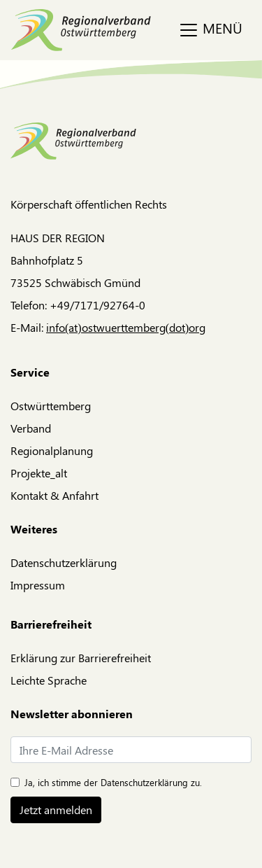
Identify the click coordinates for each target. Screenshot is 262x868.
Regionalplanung (52, 450)
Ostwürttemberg (51, 406)
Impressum (38, 585)
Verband (31, 428)
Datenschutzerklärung (64, 562)
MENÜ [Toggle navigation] (210, 29)
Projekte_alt (39, 473)
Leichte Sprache (49, 680)
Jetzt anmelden (56, 810)
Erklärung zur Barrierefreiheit (81, 658)
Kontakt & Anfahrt (54, 495)
